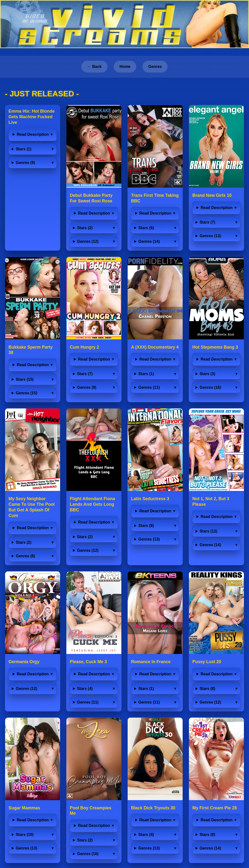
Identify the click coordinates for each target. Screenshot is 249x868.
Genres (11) (149, 387)
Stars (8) (146, 526)
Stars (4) (85, 689)
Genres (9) (25, 163)
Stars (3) (207, 374)
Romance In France (151, 662)
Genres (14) (149, 241)
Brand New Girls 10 (212, 195)
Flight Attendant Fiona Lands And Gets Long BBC (92, 504)
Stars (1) (24, 149)
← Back (94, 67)
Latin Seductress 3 (150, 499)
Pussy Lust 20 (207, 662)
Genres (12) (88, 241)
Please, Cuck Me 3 (88, 662)
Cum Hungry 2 (84, 347)
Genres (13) (210, 236)
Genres (155, 67)
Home (125, 67)
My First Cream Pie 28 (215, 808)
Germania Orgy (24, 662)
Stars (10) (25, 835)
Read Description (33, 134)
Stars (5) (146, 228)
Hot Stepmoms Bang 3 (215, 347)
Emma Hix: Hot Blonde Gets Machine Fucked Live (32, 117)
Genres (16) (210, 387)
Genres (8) (25, 556)
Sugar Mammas (24, 808)
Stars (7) (207, 222)
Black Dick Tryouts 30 (153, 808)
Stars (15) (25, 379)
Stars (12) (209, 531)
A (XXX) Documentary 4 (155, 347)
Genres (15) (27, 393)
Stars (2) (85, 228)
